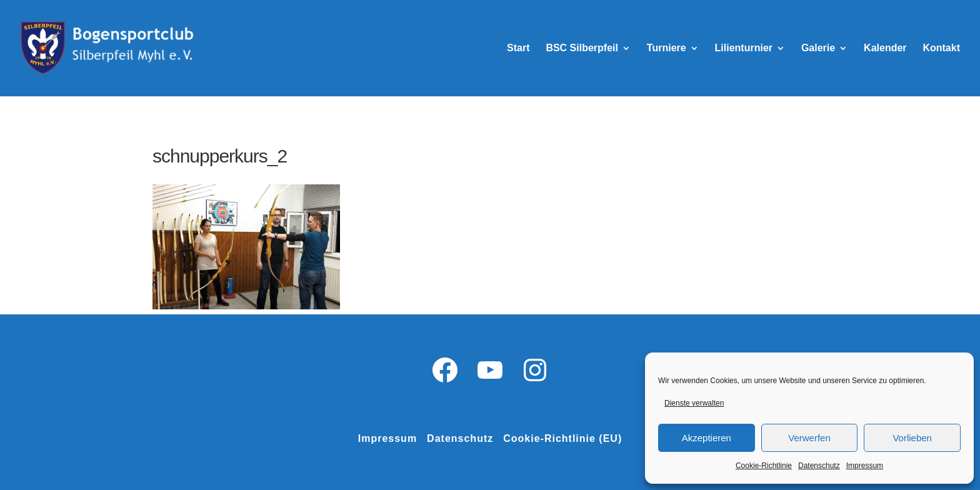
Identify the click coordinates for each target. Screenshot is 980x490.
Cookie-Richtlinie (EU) (562, 438)
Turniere (667, 48)
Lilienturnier (744, 48)
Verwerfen (809, 438)
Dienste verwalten (694, 403)
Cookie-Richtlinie (764, 466)
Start (518, 48)
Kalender (885, 48)
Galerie (818, 48)
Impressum (865, 466)
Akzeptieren (707, 438)
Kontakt (941, 48)
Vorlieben (912, 438)
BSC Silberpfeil (582, 48)
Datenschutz (819, 466)
